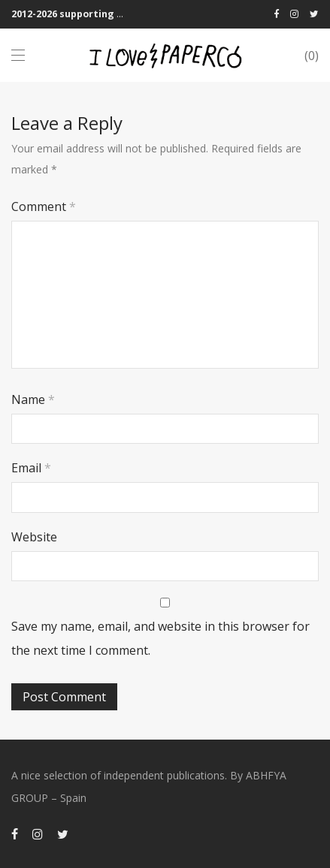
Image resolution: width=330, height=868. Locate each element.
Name (33, 399)
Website (34, 537)
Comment (44, 206)
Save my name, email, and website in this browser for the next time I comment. (160, 638)
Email (31, 468)
